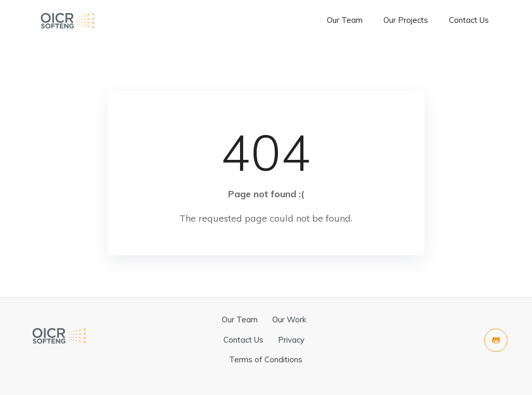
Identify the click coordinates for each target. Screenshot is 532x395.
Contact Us (469, 20)
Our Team (345, 20)
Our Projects (406, 20)
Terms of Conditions (266, 359)
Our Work (289, 319)
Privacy (291, 340)
